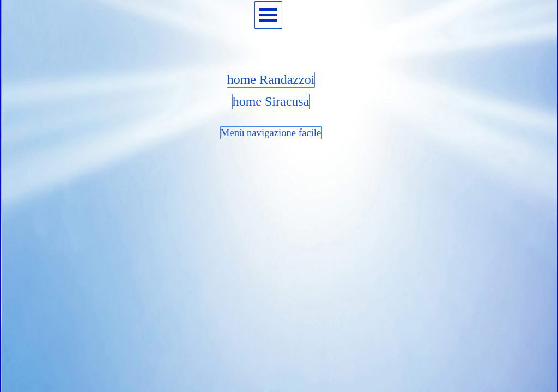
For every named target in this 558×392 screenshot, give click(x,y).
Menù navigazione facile (271, 133)
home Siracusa (271, 101)
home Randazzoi (271, 79)
